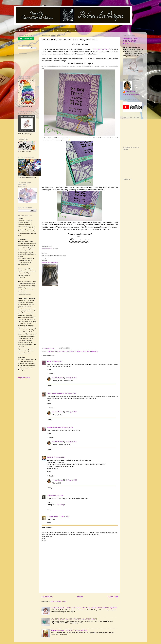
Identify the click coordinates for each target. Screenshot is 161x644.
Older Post (113, 597)
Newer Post (47, 597)
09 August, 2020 (71, 480)
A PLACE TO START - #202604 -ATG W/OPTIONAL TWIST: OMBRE (74, 619)
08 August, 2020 (59, 457)
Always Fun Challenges (47, 249)
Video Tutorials (33, 30)
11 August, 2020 (64, 516)
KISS (85, 351)
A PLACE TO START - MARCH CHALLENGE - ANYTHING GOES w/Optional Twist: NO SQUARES (84, 608)
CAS (64, 351)
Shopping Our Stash (102, 49)
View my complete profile (131, 95)
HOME (21, 30)
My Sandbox (47, 30)
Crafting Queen (52, 516)
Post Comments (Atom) (58, 601)
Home (80, 597)
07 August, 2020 (71, 378)
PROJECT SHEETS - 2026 (66, 30)
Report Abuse (24, 378)
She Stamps (61, 505)
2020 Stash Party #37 (54, 351)
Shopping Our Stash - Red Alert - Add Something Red (69, 630)
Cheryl (49, 495)
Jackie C (50, 457)
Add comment (47, 527)
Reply (49, 369)
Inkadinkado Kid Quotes (74, 351)
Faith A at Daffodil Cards (56, 393)
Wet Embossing (93, 351)
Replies (52, 374)
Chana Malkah (58, 378)
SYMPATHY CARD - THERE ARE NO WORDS (131, 41)
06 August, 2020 (57, 361)
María (49, 361)
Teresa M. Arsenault (54, 427)
